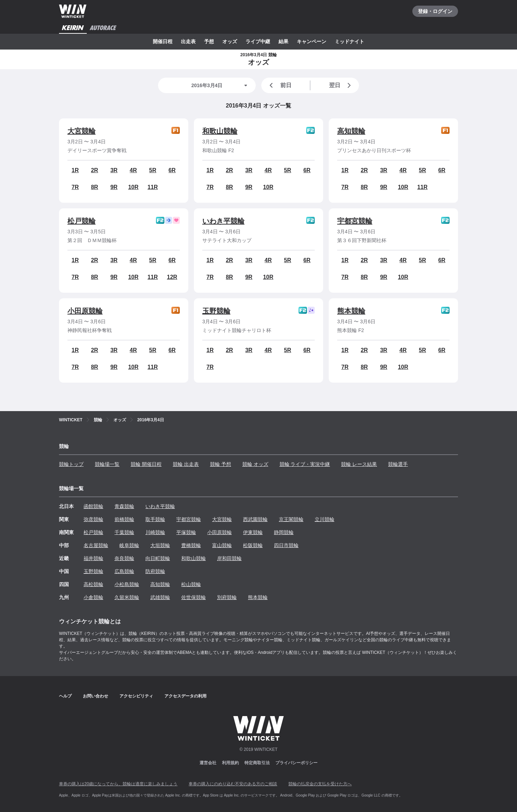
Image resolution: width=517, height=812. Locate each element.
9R (114, 187)
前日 (279, 85)
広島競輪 (124, 571)
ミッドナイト (349, 41)
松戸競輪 (81, 221)
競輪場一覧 (107, 464)
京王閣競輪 (291, 519)
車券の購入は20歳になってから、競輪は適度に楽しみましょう (118, 784)
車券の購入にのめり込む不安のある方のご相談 (233, 784)
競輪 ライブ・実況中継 (305, 464)
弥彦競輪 (93, 519)
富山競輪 (222, 545)
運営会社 (208, 763)
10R (133, 187)
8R (94, 187)
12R (172, 277)
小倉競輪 (93, 597)
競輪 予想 (221, 464)
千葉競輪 (124, 532)
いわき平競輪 (223, 221)
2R (94, 170)
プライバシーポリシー (296, 763)
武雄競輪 (160, 597)
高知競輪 (351, 131)
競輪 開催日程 (146, 464)
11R (153, 187)
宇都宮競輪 (355, 221)
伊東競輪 (253, 532)
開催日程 (163, 41)
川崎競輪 (155, 532)
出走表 (188, 41)
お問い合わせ (96, 696)
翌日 (341, 85)
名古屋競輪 (96, 545)
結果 (283, 41)
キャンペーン (312, 41)
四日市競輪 (286, 545)
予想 (209, 41)
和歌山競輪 (220, 131)
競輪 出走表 (186, 464)
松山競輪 (191, 584)
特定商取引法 (257, 763)
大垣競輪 (160, 545)
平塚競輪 (186, 532)
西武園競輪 (255, 519)
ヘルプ (65, 696)
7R (75, 187)
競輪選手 (398, 464)
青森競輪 (124, 506)
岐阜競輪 (129, 545)
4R (133, 170)
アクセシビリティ (136, 696)
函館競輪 (93, 506)
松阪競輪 (253, 545)
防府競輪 (155, 571)
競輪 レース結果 (359, 464)
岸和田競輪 (229, 558)
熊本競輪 (351, 311)
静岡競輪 (284, 532)
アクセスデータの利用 (185, 696)
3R (114, 170)
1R (75, 170)
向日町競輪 (158, 558)
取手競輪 (155, 519)
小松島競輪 (127, 584)
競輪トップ (71, 464)
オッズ (230, 41)
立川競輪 (325, 519)
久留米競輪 (127, 597)
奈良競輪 (124, 558)
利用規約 (230, 763)
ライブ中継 (258, 41)
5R (153, 170)
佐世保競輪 (194, 597)
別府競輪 (227, 597)
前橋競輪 (124, 519)
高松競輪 (93, 584)
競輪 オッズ (255, 464)
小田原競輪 (85, 311)
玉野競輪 (216, 311)
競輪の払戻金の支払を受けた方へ (320, 784)
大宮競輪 (81, 131)
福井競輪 (93, 558)
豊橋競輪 (191, 545)
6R (172, 170)
